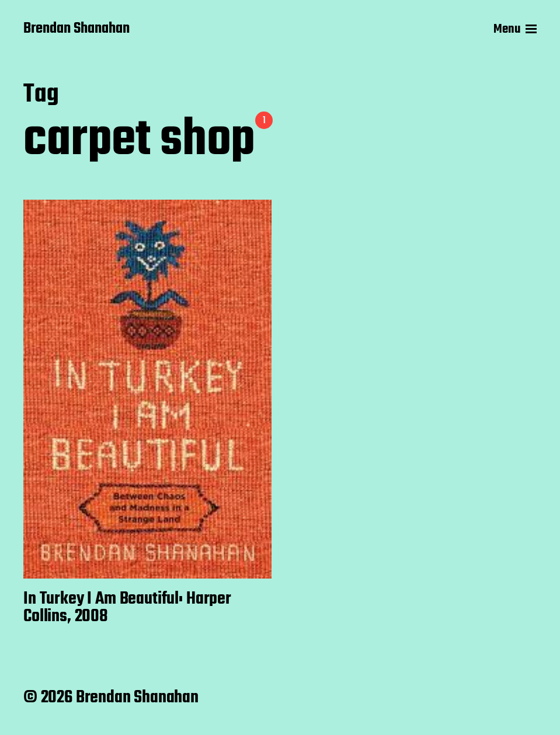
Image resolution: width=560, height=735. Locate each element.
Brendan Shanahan (76, 29)
